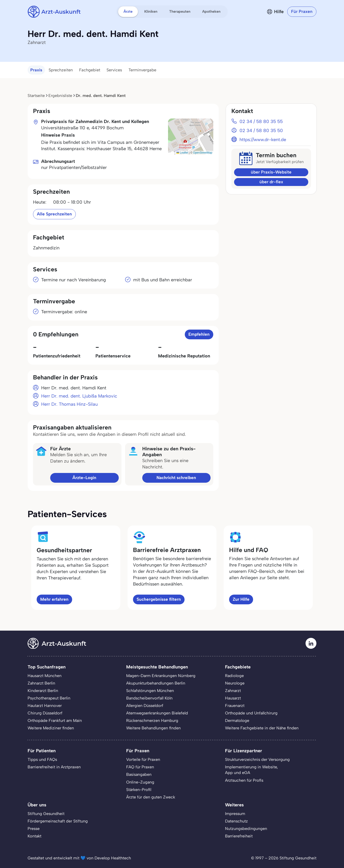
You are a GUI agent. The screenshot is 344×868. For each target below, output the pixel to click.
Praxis (36, 70)
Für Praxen (302, 11)
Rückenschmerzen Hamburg (152, 720)
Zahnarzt (233, 691)
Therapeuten (180, 11)
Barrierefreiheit (239, 836)
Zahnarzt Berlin (41, 683)
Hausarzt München (45, 676)
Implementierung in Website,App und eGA (251, 770)
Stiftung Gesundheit (46, 814)
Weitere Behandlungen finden (153, 728)
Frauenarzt (235, 705)
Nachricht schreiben (176, 478)
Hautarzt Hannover (45, 705)
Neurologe (235, 683)
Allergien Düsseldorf (145, 705)
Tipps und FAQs (42, 759)
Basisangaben (139, 774)
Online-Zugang (140, 782)
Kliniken (151, 11)
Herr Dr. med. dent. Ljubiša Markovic (79, 396)
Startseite (36, 95)
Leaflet (182, 153)
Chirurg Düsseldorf (45, 713)
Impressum (235, 814)
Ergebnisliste (60, 95)
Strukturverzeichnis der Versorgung (257, 759)
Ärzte (128, 11)
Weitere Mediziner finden (51, 728)
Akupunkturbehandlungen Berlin (156, 683)
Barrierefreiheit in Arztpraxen (54, 767)
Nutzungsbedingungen (246, 828)
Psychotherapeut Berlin (49, 698)
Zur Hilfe (241, 599)
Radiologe (234, 676)
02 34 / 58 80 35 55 (261, 121)
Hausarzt (233, 698)
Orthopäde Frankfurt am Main (55, 720)
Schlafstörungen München (150, 691)
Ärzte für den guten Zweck (151, 797)
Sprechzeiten (61, 70)
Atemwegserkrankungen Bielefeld (157, 713)
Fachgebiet (90, 70)
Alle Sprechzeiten (54, 214)
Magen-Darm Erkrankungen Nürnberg (161, 676)
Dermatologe (237, 720)
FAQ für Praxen (140, 767)
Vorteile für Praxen (143, 759)
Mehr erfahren (54, 599)
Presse (34, 828)
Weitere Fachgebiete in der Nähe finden (262, 728)
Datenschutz (236, 821)
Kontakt (34, 836)
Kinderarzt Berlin (43, 691)
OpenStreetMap (203, 153)
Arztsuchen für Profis (244, 780)
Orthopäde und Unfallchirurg (251, 713)
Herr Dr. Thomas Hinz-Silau (69, 404)
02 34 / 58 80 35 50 (261, 130)
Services (114, 70)
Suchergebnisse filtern (159, 599)
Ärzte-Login (84, 478)
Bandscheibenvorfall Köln (149, 698)
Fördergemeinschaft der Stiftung (58, 821)
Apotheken (211, 11)
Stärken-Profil (139, 790)
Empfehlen (199, 334)
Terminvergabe (142, 70)
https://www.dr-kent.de (263, 140)
